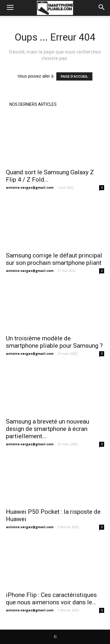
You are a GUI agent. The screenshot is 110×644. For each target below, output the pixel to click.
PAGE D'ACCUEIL (74, 76)
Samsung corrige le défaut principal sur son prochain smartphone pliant (54, 259)
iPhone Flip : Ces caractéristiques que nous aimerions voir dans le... (51, 599)
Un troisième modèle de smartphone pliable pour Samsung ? (54, 342)
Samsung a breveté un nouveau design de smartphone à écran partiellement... (48, 429)
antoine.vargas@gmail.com (30, 187)
